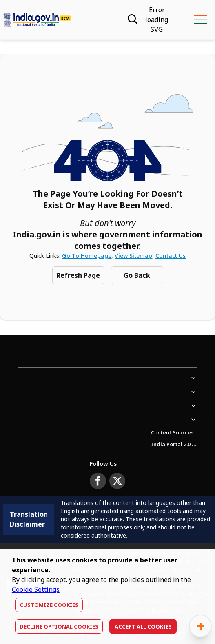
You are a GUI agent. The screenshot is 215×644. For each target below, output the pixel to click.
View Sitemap (133, 256)
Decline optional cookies (59, 626)
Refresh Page (78, 275)
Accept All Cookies (143, 626)
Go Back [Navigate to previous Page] (137, 275)
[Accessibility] (157, 20)
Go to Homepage (87, 256)
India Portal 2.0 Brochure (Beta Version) (174, 444)
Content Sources (172, 432)
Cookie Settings (36, 589)
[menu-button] (201, 20)
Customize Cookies (49, 605)
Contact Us (171, 256)
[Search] (132, 20)
